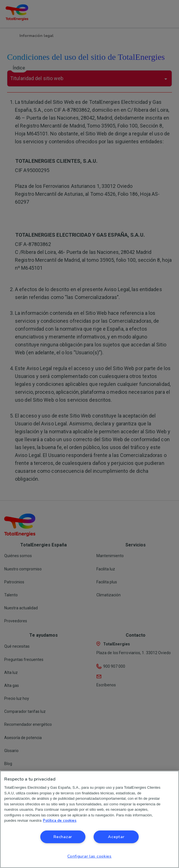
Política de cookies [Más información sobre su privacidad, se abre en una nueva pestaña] (60, 821)
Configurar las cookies (89, 856)
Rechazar (63, 837)
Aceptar (116, 837)
